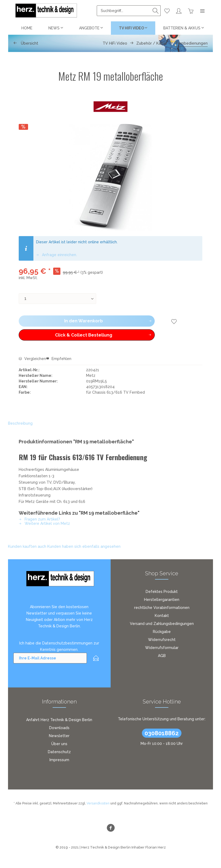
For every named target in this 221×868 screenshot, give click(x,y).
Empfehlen (59, 359)
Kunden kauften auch (27, 546)
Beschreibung (20, 423)
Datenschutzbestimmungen (67, 643)
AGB (162, 656)
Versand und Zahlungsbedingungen (162, 624)
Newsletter (59, 736)
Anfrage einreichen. (57, 255)
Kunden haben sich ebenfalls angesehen (84, 546)
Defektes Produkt (162, 592)
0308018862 (162, 733)
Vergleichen (32, 359)
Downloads (59, 728)
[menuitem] (129, 11)
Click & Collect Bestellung (90, 334)
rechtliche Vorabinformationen (162, 608)
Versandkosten (98, 803)
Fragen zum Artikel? (39, 519)
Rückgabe (162, 632)
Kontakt (162, 616)
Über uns (59, 744)
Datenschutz (59, 752)
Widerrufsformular (162, 648)
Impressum (59, 760)
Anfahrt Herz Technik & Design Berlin (59, 720)
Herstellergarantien (162, 600)
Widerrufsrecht (162, 640)
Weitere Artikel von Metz (44, 523)
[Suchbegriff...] (129, 11)
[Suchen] (156, 11)
